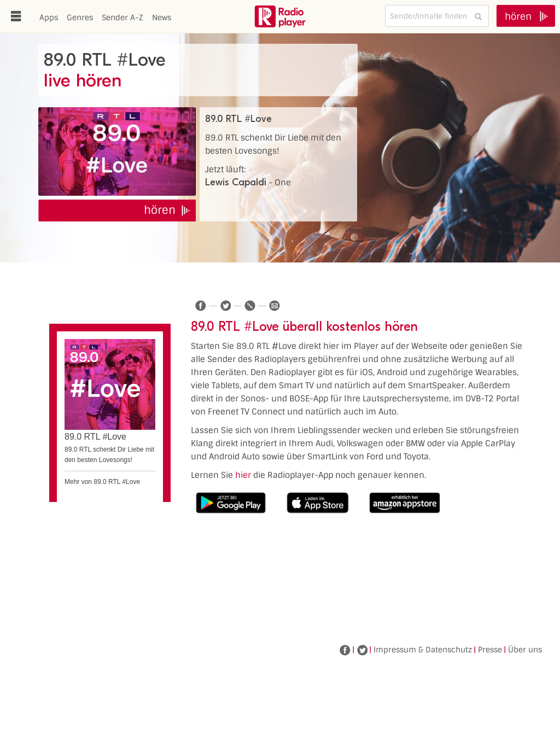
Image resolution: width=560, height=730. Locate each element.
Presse (490, 650)
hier (243, 475)
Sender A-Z (122, 17)
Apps (49, 17)
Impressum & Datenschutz (423, 650)
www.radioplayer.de (280, 16)
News (162, 17)
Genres (80, 17)
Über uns (525, 650)
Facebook (345, 650)
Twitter (362, 650)
